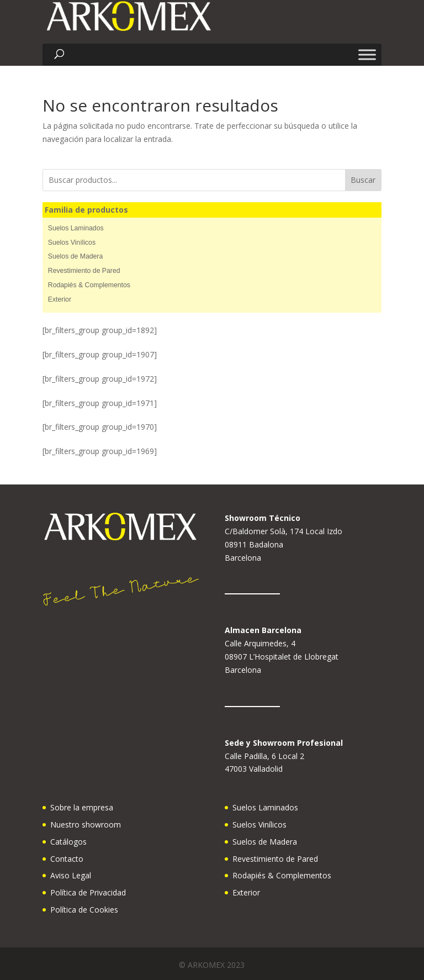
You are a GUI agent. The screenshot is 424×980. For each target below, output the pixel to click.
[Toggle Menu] (367, 55)
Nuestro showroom (86, 824)
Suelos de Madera (75, 256)
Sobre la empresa (82, 807)
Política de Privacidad (88, 892)
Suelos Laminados (76, 228)
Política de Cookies (84, 910)
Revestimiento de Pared (84, 271)
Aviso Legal (71, 875)
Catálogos (68, 842)
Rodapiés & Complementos (89, 285)
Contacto (67, 859)
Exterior (60, 299)
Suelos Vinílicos (72, 243)
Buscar (363, 180)
